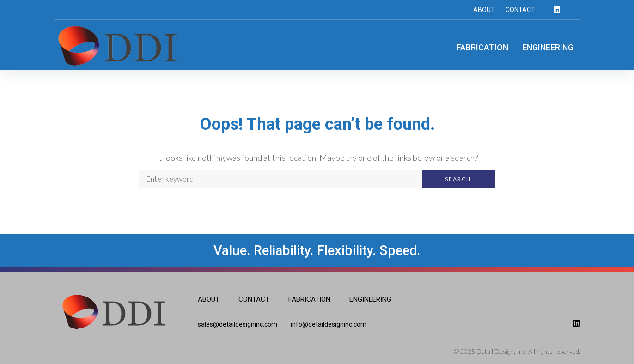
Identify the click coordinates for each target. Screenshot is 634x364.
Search (458, 179)
